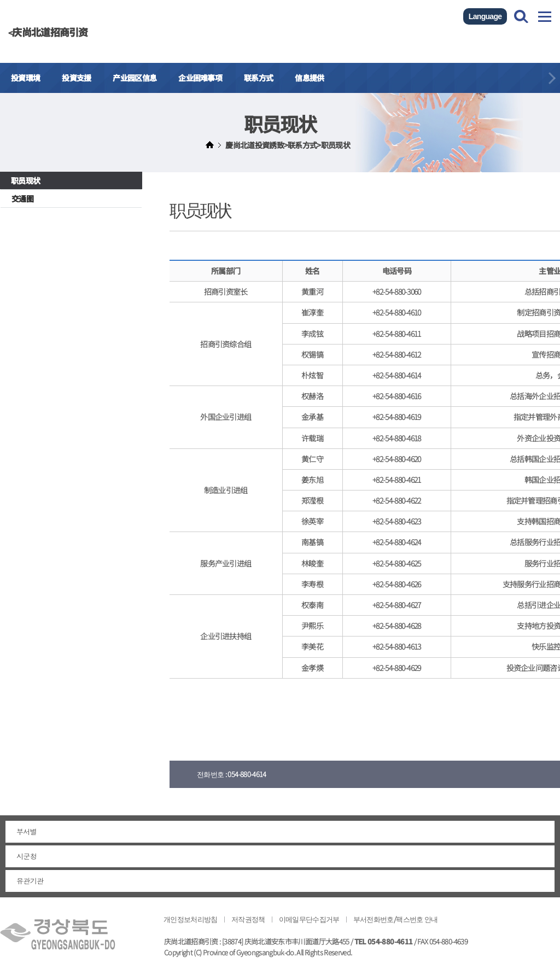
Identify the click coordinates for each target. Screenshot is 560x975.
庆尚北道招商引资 (50, 32)
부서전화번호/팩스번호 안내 (396, 919)
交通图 (22, 198)
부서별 (27, 832)
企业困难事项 (200, 78)
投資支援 (76, 78)
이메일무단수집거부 (309, 919)
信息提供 (309, 78)
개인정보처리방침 (191, 919)
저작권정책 (248, 919)
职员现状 (25, 180)
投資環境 (25, 78)
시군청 (27, 857)
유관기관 (30, 881)
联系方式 (258, 78)
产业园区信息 (135, 78)
